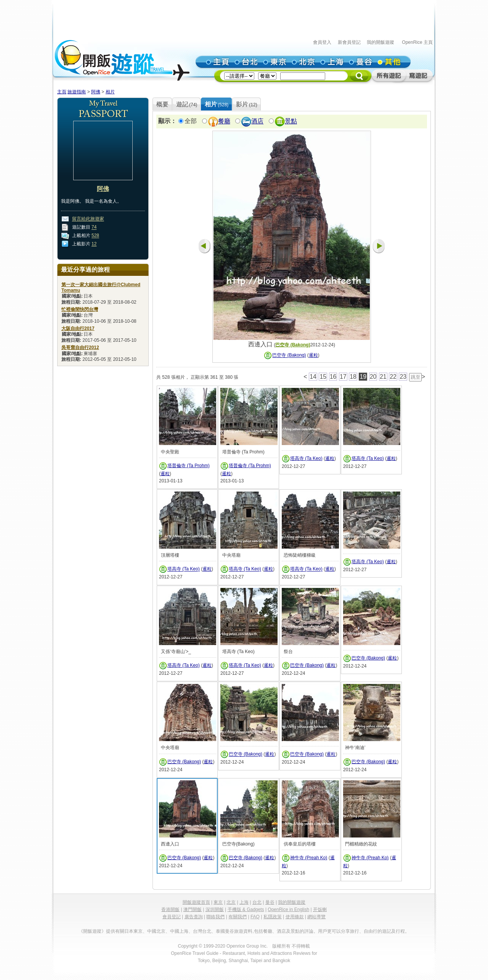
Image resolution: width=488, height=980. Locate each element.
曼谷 (270, 902)
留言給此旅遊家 (88, 219)
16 (333, 377)
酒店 (257, 121)
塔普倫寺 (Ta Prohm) (189, 466)
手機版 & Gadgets (246, 910)
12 (94, 244)
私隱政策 (273, 917)
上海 (244, 902)
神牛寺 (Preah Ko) (309, 858)
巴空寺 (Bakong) (293, 345)
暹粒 (313, 355)
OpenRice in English (288, 910)
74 (94, 227)
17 (343, 377)
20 (373, 377)
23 (403, 377)
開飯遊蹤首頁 (196, 902)
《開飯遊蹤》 (92, 931)
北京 (231, 902)
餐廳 (224, 121)
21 (383, 377)
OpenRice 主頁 (417, 42)
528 (95, 236)
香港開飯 (170, 910)
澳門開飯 (193, 910)
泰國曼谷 (225, 931)
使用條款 (295, 917)
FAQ (255, 917)
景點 (291, 121)
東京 (218, 902)
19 (363, 377)
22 (393, 377)
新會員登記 (349, 42)
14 (313, 377)
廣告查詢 (194, 917)
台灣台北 (202, 931)
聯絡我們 (215, 917)
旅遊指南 (77, 92)
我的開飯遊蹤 (380, 42)
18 (353, 377)
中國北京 (156, 931)
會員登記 (172, 917)
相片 (110, 92)
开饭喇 (320, 910)
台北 (257, 902)
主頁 (62, 92)
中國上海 (179, 931)
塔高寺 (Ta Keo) (306, 458)
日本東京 (133, 931)
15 (323, 377)
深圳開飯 (215, 910)
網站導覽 (316, 917)
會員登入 (322, 42)
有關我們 (238, 917)
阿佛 (96, 92)
